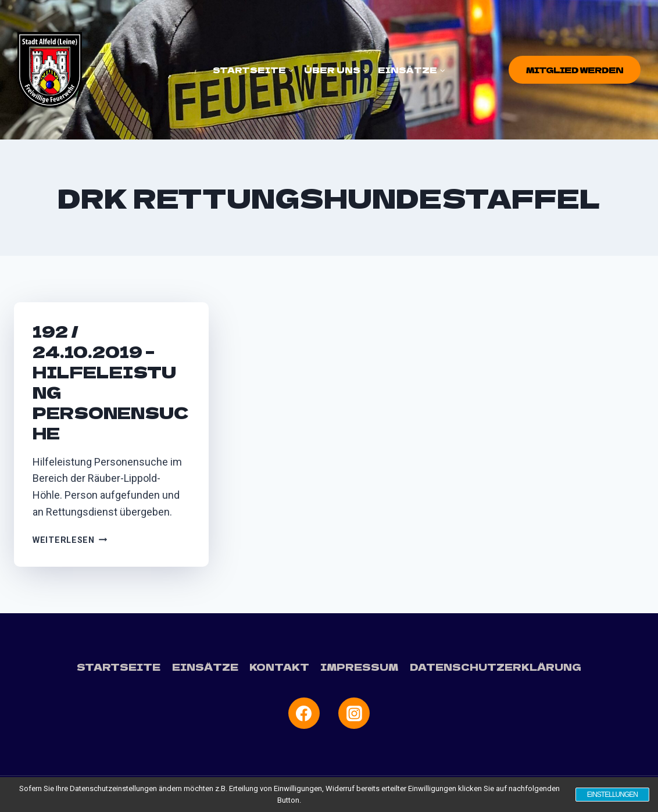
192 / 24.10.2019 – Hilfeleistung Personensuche (111, 382)
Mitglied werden (575, 70)
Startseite (120, 667)
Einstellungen (612, 795)
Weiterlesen (70, 540)
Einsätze (206, 667)
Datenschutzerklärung (495, 667)
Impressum (360, 667)
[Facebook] (304, 713)
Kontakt (280, 667)
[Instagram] (354, 713)
